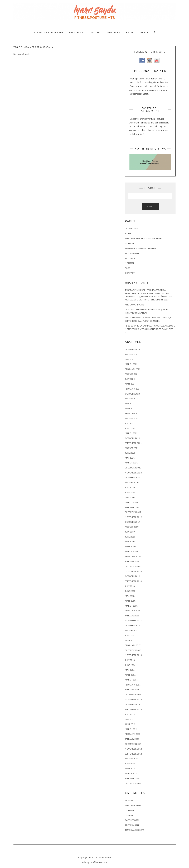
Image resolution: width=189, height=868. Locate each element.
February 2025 (133, 369)
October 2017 (132, 625)
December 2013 (133, 783)
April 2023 (130, 408)
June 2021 (130, 453)
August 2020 (132, 483)
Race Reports (132, 820)
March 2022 (131, 433)
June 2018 (130, 591)
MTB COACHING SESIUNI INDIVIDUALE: (143, 239)
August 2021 (132, 448)
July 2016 (130, 660)
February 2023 (133, 413)
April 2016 (130, 675)
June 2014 (130, 764)
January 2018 (132, 616)
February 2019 (133, 556)
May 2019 (130, 542)
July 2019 (130, 532)
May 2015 (130, 719)
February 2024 (133, 389)
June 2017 (130, 635)
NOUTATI (129, 243)
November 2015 (133, 699)
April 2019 (130, 547)
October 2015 (132, 704)
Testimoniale (113, 32)
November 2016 (133, 655)
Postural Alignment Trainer (141, 248)
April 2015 (130, 724)
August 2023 (132, 399)
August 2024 (132, 374)
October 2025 (132, 349)
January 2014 (132, 778)
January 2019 (132, 561)
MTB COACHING (77, 32)
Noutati (95, 32)
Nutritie (129, 815)
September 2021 (133, 443)
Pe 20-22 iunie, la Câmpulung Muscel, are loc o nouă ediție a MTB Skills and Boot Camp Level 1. (150, 329)
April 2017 (130, 640)
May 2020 (130, 497)
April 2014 (130, 768)
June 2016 (130, 665)
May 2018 (130, 596)
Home (128, 234)
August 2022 (132, 418)
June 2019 (130, 537)
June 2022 (130, 428)
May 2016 (130, 670)
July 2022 (130, 423)
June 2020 (130, 492)
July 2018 (130, 586)
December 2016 (133, 650)
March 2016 (131, 680)
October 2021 (132, 438)
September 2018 (133, 581)
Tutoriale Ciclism (134, 830)
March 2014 (131, 773)
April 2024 (130, 384)
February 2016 (133, 685)
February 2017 (133, 645)
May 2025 (130, 359)
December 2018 (133, 566)
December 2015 (133, 695)
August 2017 (132, 630)
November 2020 (133, 473)
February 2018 (133, 611)
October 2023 (132, 394)
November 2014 (133, 749)
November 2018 (133, 571)
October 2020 (132, 478)
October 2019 (132, 522)
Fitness (129, 800)
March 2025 (131, 364)
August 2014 (132, 759)
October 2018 (132, 576)
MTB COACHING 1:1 (135, 305)
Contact (143, 32)
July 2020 (130, 487)
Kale (84, 862)
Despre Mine (131, 229)
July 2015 (130, 714)
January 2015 (132, 739)
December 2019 (133, 512)
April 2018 (130, 601)
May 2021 (130, 458)
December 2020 (133, 468)
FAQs (128, 268)
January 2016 (132, 690)
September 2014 (133, 754)
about (130, 32)
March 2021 (131, 463)
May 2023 (130, 404)
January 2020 (132, 507)
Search (150, 206)
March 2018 (131, 606)
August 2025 (132, 354)
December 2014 (133, 744)
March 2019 (131, 552)
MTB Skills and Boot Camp (49, 32)
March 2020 (131, 502)
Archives (130, 258)
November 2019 (133, 517)
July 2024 (130, 379)
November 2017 (133, 620)
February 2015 (133, 734)
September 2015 (133, 709)
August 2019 (132, 527)
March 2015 (131, 729)
